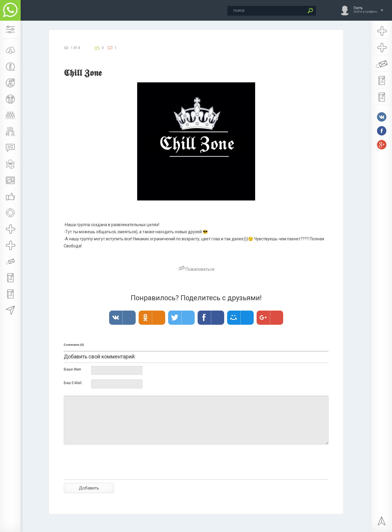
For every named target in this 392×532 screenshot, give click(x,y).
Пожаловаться (196, 269)
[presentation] (109, 472)
